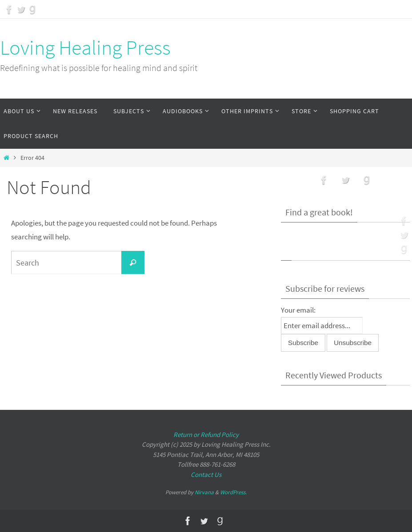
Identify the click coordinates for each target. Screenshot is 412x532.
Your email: (298, 310)
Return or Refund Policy (206, 435)
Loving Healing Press (85, 48)
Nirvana (204, 492)
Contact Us (206, 474)
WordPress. (233, 492)
